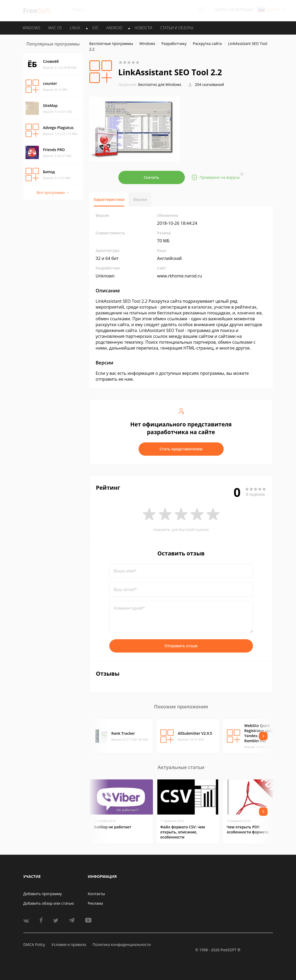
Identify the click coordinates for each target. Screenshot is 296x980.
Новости (143, 28)
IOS (95, 28)
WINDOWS (32, 28)
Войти (221, 10)
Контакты (96, 894)
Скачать (152, 177)
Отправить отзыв (181, 646)
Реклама (95, 903)
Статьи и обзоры (177, 28)
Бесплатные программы (111, 43)
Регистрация (241, 10)
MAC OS (55, 28)
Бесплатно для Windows (160, 84)
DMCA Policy (34, 944)
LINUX (75, 28)
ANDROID (114, 28)
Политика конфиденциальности (122, 944)
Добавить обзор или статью (49, 903)
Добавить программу (43, 894)
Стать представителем (181, 449)
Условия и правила (69, 944)
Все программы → (53, 192)
